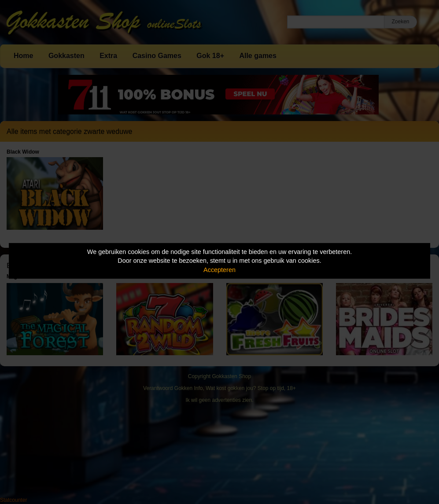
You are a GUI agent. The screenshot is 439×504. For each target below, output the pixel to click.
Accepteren (219, 270)
